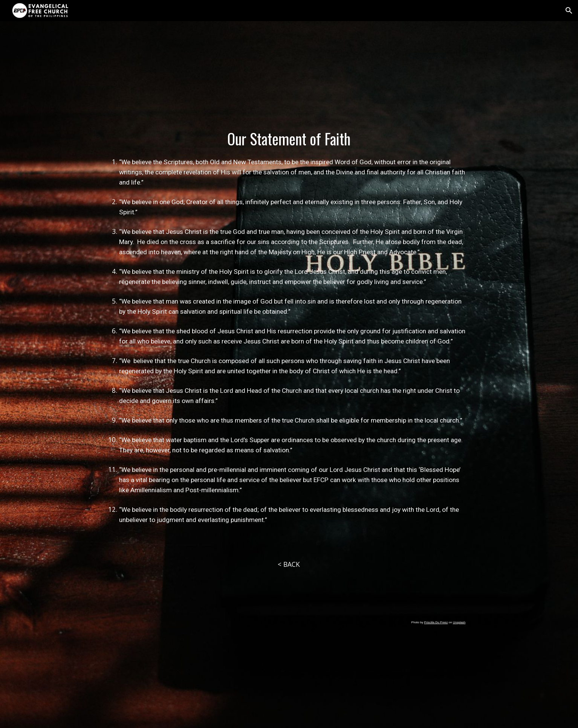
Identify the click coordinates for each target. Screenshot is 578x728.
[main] (289, 337)
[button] (569, 11)
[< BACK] (289, 564)
